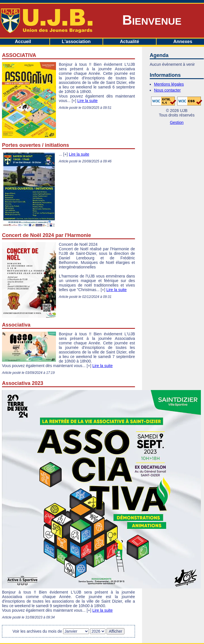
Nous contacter (167, 90)
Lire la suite (88, 101)
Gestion (177, 122)
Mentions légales (169, 84)
